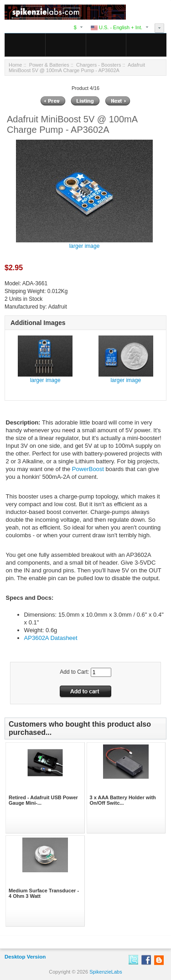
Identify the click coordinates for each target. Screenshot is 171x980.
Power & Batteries (49, 65)
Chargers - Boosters (98, 65)
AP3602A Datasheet (51, 638)
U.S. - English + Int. (117, 27)
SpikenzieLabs (106, 972)
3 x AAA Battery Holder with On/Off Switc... (123, 800)
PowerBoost (88, 469)
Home (15, 65)
